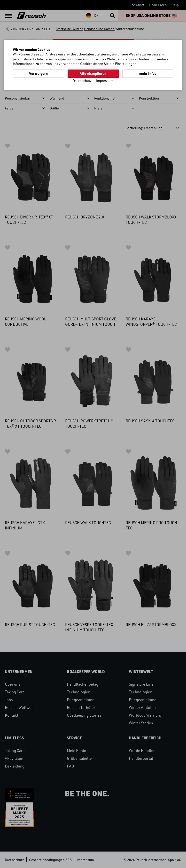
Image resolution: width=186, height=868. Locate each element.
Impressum (105, 81)
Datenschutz (82, 81)
